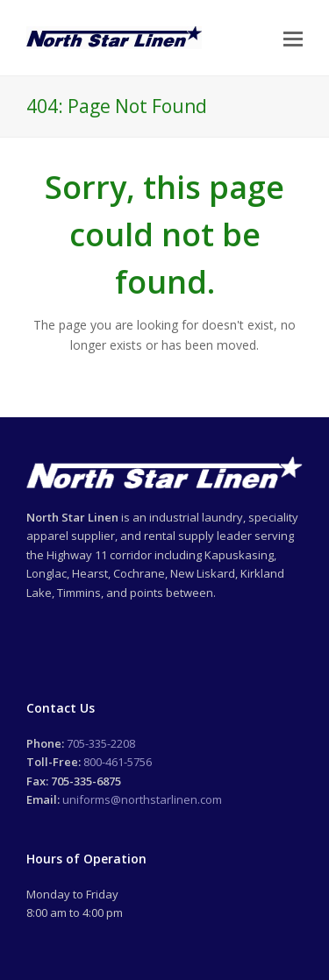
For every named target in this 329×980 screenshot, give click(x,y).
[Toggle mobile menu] (293, 38)
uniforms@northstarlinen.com (142, 799)
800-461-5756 (118, 762)
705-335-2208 (101, 743)
